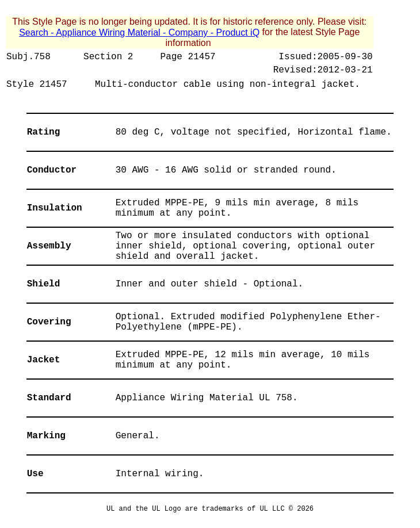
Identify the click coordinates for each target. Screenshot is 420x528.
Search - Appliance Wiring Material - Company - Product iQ (139, 32)
